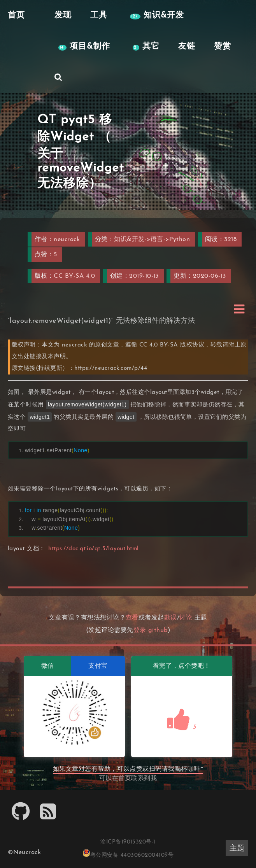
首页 (125, 779)
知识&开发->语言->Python (152, 240)
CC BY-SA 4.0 (74, 276)
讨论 (186, 618)
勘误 (171, 618)
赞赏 (223, 46)
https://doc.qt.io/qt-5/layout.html (93, 549)
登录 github (151, 630)
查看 (132, 618)
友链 (187, 46)
